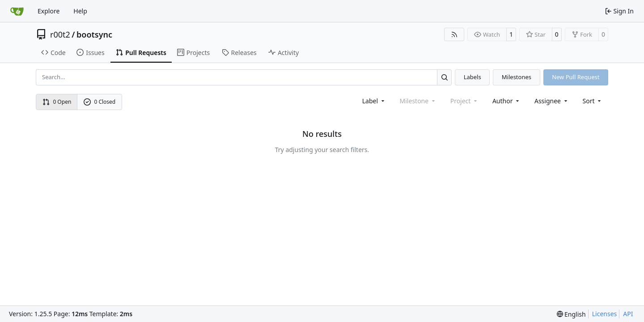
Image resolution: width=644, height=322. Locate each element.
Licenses (605, 314)
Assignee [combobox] (552, 101)
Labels (472, 77)
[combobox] (374, 101)
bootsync (94, 34)
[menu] (593, 101)
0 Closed (100, 102)
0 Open (57, 102)
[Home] (17, 11)
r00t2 (60, 34)
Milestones (517, 77)
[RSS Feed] (454, 34)
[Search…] (444, 77)
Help (80, 11)
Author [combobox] (506, 101)
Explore (49, 11)
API (628, 314)
